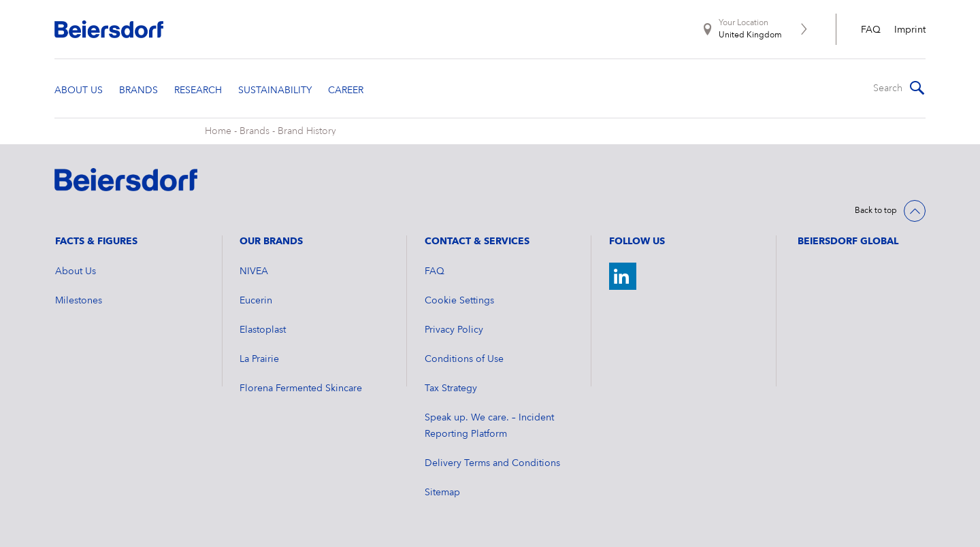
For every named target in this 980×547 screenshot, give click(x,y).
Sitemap (442, 493)
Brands (255, 131)
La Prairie (259, 359)
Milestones (79, 301)
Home (218, 131)
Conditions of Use (464, 359)
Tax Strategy (451, 388)
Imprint (910, 30)
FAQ (871, 30)
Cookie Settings (459, 301)
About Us (76, 271)
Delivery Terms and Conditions (492, 463)
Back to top (876, 211)
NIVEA (254, 271)
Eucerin (256, 301)
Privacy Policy (454, 330)
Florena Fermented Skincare (301, 388)
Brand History (307, 131)
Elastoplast (263, 330)
